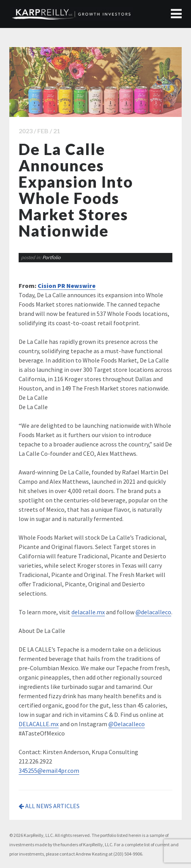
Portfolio (51, 257)
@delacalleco (153, 612)
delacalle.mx (88, 612)
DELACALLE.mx (39, 724)
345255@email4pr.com (49, 770)
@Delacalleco (127, 724)
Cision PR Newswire (67, 286)
